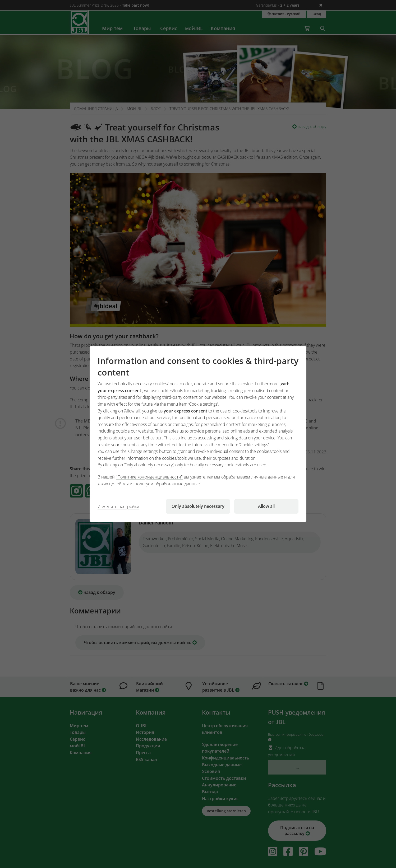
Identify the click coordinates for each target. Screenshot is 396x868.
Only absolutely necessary (198, 506)
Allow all (266, 506)
